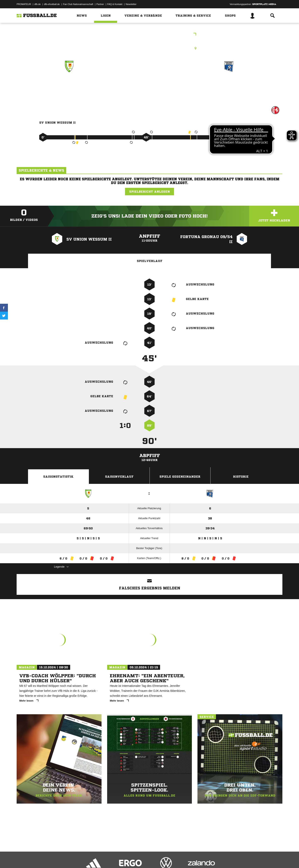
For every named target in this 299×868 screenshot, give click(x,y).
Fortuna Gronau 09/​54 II (229, 84)
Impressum (22, 858)
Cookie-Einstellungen (138, 858)
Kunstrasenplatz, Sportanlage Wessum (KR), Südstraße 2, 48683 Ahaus (149, 48)
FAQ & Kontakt (115, 4)
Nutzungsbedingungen (69, 858)
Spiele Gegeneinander (180, 477)
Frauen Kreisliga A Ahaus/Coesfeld (149, 35)
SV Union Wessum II (69, 84)
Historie (241, 477)
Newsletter (131, 4)
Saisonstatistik (58, 477)
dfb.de (37, 4)
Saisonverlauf (119, 477)
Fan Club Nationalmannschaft (78, 4)
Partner (100, 4)
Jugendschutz (91, 858)
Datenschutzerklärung (43, 858)
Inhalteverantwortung (113, 858)
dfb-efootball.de (52, 4)
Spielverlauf (150, 261)
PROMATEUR (24, 4)
